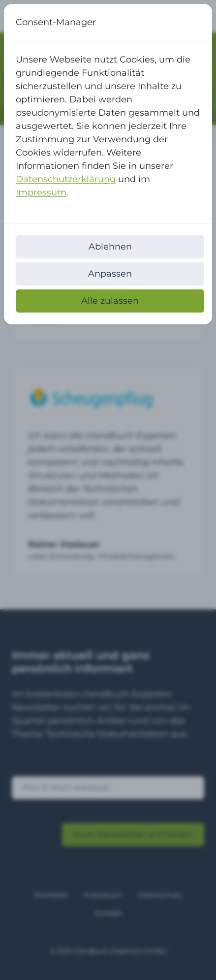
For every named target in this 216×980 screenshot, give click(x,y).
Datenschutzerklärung (66, 179)
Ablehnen (110, 247)
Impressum (41, 192)
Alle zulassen (110, 301)
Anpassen (110, 274)
